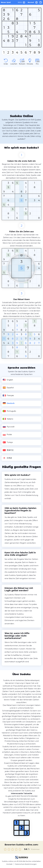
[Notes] (22, 61)
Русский (8, 427)
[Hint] (30, 61)
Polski (7, 435)
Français (8, 395)
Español (8, 388)
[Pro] (37, 61)
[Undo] (6, 61)
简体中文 (8, 450)
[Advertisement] (21, 89)
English (8, 380)
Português (9, 411)
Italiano (8, 419)
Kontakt (10, 864)
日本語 (7, 458)
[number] (4, 52)
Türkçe (8, 442)
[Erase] (14, 61)
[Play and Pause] (24, 3)
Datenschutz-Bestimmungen (26, 864)
